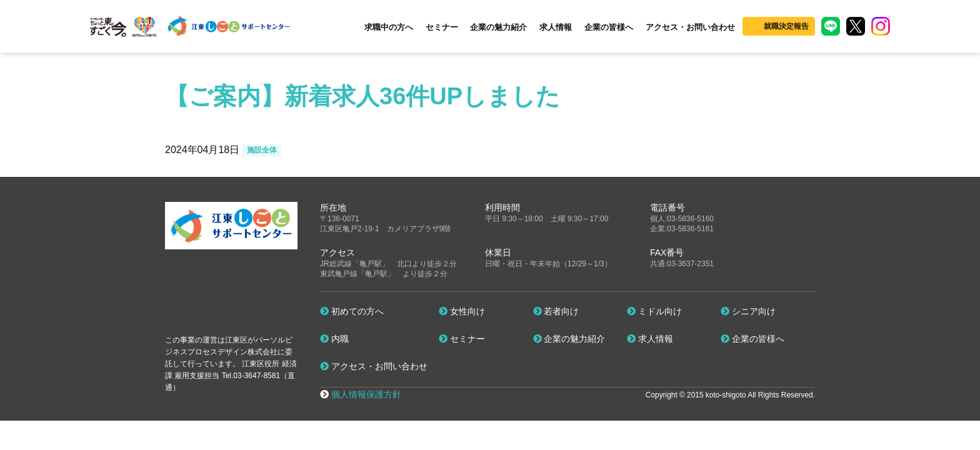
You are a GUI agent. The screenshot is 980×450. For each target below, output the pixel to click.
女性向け (462, 311)
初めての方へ (352, 311)
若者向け (556, 311)
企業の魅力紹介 (498, 27)
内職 (334, 339)
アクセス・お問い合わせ (690, 27)
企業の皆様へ (609, 27)
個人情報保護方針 (366, 394)
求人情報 (556, 27)
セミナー (442, 27)
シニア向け (748, 311)
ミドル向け (654, 311)
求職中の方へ (389, 27)
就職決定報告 (786, 26)
